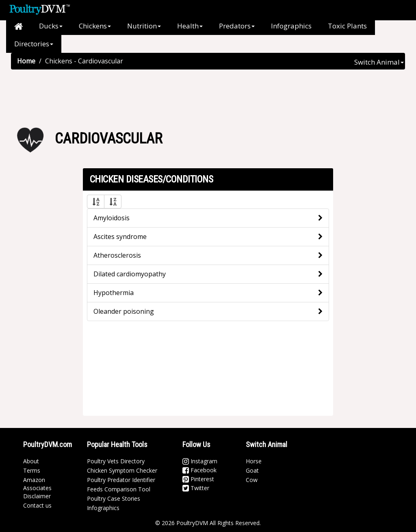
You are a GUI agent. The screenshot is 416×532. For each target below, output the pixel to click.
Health (190, 26)
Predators (237, 26)
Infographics (291, 26)
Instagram (200, 461)
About (31, 461)
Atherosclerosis (117, 255)
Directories (34, 44)
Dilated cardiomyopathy (130, 274)
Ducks (51, 26)
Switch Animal (379, 62)
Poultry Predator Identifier (121, 480)
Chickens (95, 26)
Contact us (37, 505)
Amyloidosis (112, 218)
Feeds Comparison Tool (119, 489)
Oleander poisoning (124, 311)
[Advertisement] (208, 96)
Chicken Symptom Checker (122, 470)
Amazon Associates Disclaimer (37, 488)
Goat (252, 470)
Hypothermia (114, 293)
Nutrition (144, 26)
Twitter (196, 488)
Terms (32, 470)
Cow (252, 480)
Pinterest (198, 479)
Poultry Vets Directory (116, 461)
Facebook (199, 470)
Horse (254, 461)
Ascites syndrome (120, 237)
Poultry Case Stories (114, 498)
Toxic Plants (347, 26)
